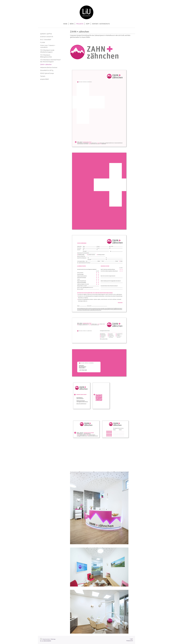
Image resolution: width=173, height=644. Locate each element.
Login (131, 639)
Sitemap (53, 639)
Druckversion (45, 639)
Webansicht (130, 641)
